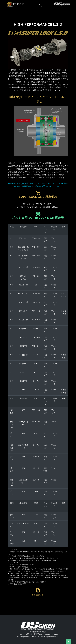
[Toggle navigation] (40, 4)
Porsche (15, 4)
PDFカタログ (38, 595)
